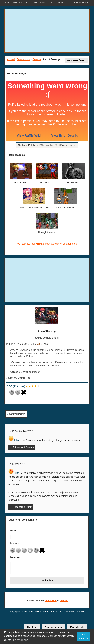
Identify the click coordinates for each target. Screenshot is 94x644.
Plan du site (77, 627)
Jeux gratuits (24, 59)
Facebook (51, 601)
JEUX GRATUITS (43, 3)
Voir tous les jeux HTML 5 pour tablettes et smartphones (47, 244)
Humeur (15, 543)
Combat (37, 59)
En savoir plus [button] (21, 640)
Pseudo (14, 531)
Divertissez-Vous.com (17, 3)
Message (15, 557)
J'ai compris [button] (84, 636)
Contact (32, 627)
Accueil (11, 59)
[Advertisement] (47, 31)
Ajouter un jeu (53, 627)
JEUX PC (62, 3)
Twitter (64, 601)
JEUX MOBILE (80, 3)
